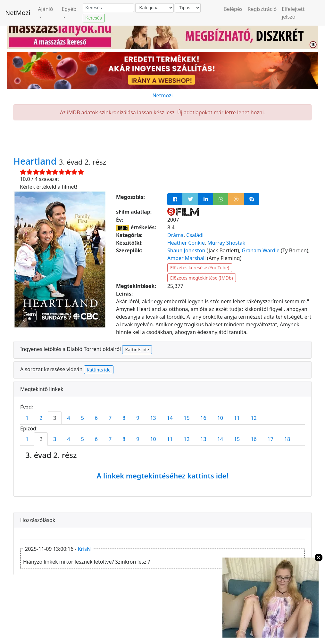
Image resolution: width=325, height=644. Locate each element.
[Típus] (188, 8)
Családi (195, 235)
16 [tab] (203, 418)
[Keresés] (108, 8)
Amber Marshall (187, 258)
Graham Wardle (261, 250)
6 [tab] (96, 418)
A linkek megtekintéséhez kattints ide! (162, 476)
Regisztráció (262, 9)
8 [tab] (124, 418)
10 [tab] (220, 418)
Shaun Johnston (186, 250)
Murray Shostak (226, 243)
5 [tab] (83, 418)
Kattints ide (137, 350)
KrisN (84, 549)
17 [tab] (271, 439)
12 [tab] (254, 418)
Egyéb (69, 9)
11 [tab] (237, 418)
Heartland (36, 161)
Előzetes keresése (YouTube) (200, 268)
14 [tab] (170, 418)
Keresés (94, 18)
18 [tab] (287, 439)
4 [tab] (68, 418)
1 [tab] (27, 418)
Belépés (233, 9)
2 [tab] (41, 418)
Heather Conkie (186, 243)
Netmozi (162, 95)
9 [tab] (138, 418)
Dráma (175, 235)
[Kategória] (154, 8)
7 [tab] (110, 418)
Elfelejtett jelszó (293, 13)
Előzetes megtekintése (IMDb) (202, 278)
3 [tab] (55, 418)
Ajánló (45, 9)
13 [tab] (153, 418)
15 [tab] (187, 418)
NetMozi (18, 13)
